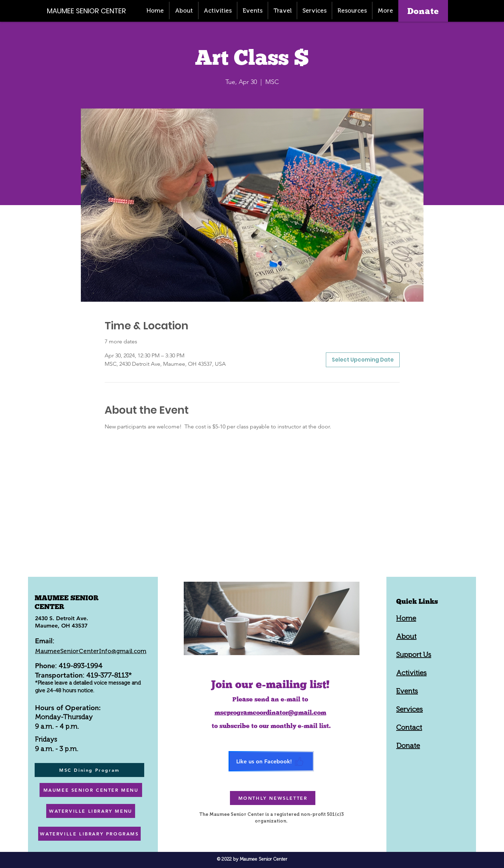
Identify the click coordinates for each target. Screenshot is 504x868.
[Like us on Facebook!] (271, 761)
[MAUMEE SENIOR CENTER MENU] (91, 790)
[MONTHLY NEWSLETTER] (273, 798)
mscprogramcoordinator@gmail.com (270, 712)
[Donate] (423, 11)
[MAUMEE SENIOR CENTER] (90, 11)
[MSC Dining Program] (89, 770)
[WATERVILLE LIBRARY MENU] (91, 811)
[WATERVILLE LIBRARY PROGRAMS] (89, 834)
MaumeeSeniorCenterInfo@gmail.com (91, 651)
